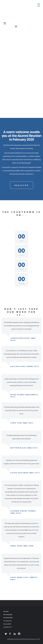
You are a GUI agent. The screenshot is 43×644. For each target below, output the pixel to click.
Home (6, 612)
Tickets (8, 621)
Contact (8, 627)
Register (22, 185)
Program (8, 615)
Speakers (8, 618)
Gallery (7, 624)
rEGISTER (22, 52)
